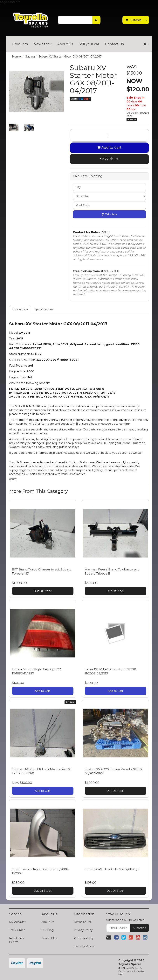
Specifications (44, 309)
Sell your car (89, 44)
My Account (17, 922)
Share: (81, 99)
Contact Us (114, 44)
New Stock (43, 44)
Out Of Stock (43, 591)
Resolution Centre (16, 940)
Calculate (109, 214)
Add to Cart (109, 148)
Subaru (30, 57)
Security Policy (84, 946)
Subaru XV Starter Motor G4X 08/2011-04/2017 (70, 57)
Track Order (17, 930)
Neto (121, 974)
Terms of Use (83, 922)
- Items (133, 20)
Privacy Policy (83, 930)
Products (20, 44)
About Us (65, 44)
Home (16, 57)
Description (20, 309)
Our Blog (48, 930)
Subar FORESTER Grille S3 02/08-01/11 (112, 869)
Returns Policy (84, 938)
